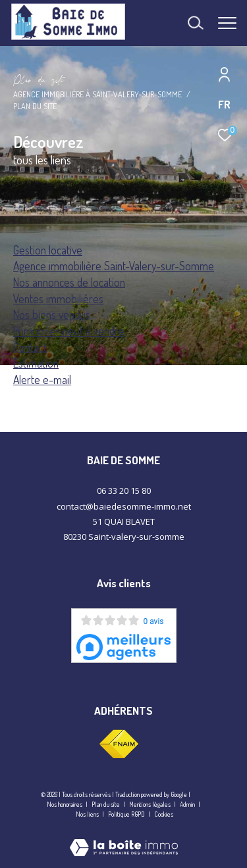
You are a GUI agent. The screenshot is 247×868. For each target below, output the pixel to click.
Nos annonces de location (69, 282)
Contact (30, 347)
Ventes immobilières (58, 299)
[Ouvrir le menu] (227, 23)
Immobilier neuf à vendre (69, 331)
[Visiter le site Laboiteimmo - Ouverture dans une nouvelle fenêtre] (124, 839)
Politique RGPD (126, 814)
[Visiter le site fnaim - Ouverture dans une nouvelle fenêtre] (119, 744)
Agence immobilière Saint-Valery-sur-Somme (114, 266)
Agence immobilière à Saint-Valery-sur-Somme (97, 94)
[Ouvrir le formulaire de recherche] (196, 23)
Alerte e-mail (42, 379)
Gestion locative (48, 250)
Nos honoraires (65, 804)
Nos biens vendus (52, 314)
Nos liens (88, 814)
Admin (188, 804)
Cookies (164, 814)
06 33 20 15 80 (124, 491)
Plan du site (106, 804)
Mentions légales (151, 804)
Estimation (36, 363)
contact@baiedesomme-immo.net (124, 506)
